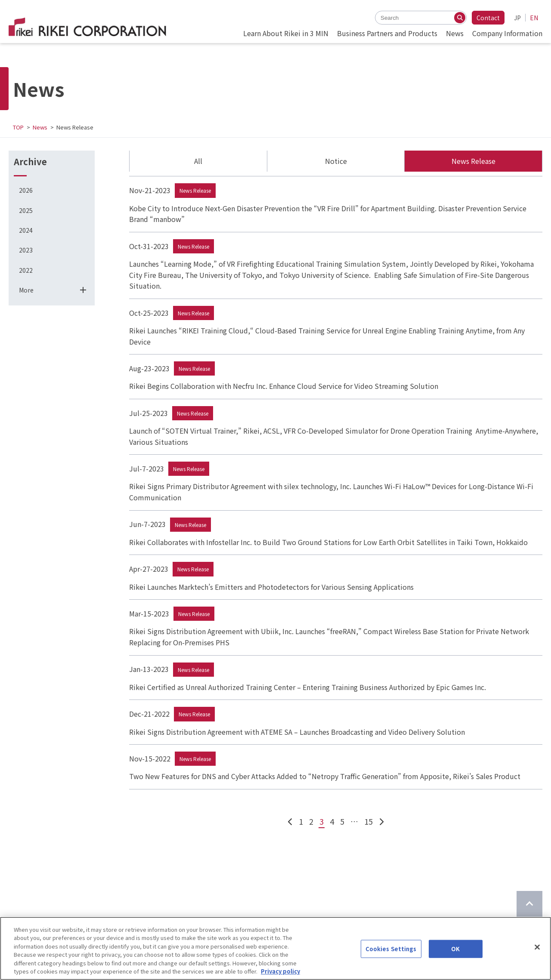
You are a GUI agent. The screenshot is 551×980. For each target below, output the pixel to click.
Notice (336, 161)
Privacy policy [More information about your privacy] (280, 971)
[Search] (460, 18)
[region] (275, 948)
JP (517, 18)
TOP (18, 127)
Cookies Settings (391, 949)
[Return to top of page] (529, 904)
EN (534, 18)
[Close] (537, 947)
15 (368, 821)
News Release (474, 161)
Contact (488, 18)
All (198, 161)
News (40, 127)
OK (455, 949)
